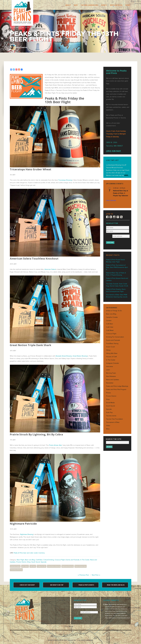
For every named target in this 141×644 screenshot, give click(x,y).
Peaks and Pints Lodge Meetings (117, 386)
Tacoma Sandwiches (89, 5)
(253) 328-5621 (114, 151)
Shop (29, 562)
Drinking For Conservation (115, 337)
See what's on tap (57, 585)
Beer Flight (20, 560)
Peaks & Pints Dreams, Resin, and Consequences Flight (116, 290)
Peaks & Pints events (86, 585)
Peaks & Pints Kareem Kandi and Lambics (117, 279)
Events (104, 5)
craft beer (33, 566)
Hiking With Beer (112, 353)
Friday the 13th (42, 566)
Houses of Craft (111, 357)
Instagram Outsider (113, 363)
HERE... (127, 175)
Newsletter (110, 383)
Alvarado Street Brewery (64, 356)
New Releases (111, 376)
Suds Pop (109, 412)
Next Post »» (96, 575)
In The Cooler (85, 560)
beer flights (25, 566)
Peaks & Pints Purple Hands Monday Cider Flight (116, 261)
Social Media (110, 403)
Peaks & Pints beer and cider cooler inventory (29, 553)
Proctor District (21, 562)
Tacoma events (111, 416)
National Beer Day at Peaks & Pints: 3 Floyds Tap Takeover (121, 193)
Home (128, 5)
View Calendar (111, 200)
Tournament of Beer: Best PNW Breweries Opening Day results (117, 296)
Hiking (108, 350)
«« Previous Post (83, 575)
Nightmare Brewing (27, 534)
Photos (108, 393)
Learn (108, 370)
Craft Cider (110, 327)
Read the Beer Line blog (116, 585)
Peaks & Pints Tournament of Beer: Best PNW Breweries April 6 (117, 267)
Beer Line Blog (116, 5)
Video (108, 426)
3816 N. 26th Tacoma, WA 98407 (114, 144)
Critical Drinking (49, 560)
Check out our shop (27, 585)
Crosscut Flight (60, 560)
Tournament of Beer (113, 422)
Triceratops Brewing (65, 180)
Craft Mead (110, 330)
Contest (109, 321)
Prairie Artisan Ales (56, 445)
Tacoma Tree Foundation (114, 419)
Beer (76, 5)
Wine (108, 429)
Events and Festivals (73, 560)
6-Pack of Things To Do (114, 311)
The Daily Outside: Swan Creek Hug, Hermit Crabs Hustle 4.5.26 (117, 285)
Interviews (110, 366)
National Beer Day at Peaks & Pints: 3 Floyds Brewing (116, 274)
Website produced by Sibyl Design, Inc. (62, 640)
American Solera (50, 269)
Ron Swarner (22, 47)
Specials (44, 562)
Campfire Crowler (112, 317)
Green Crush (110, 347)
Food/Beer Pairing (112, 344)
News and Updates (113, 380)
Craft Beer (39, 560)
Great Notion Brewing (80, 356)
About (68, 5)
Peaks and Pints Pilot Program (116, 389)
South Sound (36, 562)
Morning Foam (111, 373)
